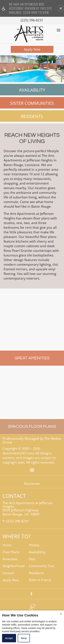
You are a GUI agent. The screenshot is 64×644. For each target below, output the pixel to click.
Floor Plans (11, 552)
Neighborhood (14, 566)
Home (7, 545)
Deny (24, 638)
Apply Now (32, 49)
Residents (32, 116)
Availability (32, 90)
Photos (34, 545)
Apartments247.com (18, 453)
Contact (8, 573)
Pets (32, 559)
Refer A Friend (40, 580)
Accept (9, 638)
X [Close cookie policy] (61, 614)
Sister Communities (32, 103)
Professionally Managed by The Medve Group (32, 440)
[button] (61, 8)
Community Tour (42, 566)
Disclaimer (32, 484)
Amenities (10, 559)
